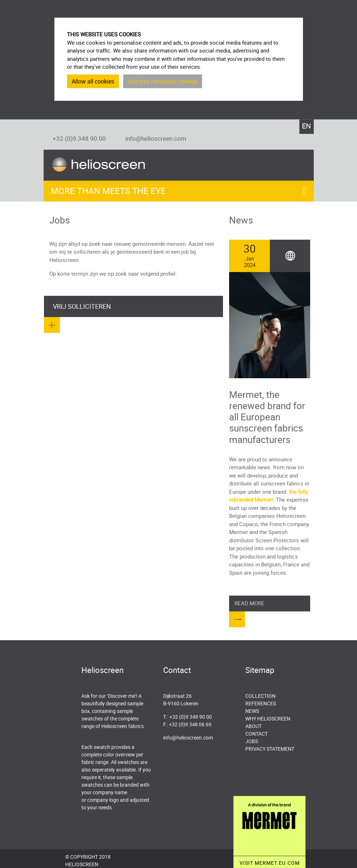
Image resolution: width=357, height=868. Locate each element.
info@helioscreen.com (156, 138)
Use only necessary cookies (163, 81)
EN (306, 126)
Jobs (252, 741)
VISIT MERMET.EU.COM (270, 863)
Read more (249, 603)
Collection (260, 696)
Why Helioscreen (268, 718)
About (253, 726)
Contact (256, 734)
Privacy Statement (270, 749)
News (252, 711)
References (261, 703)
